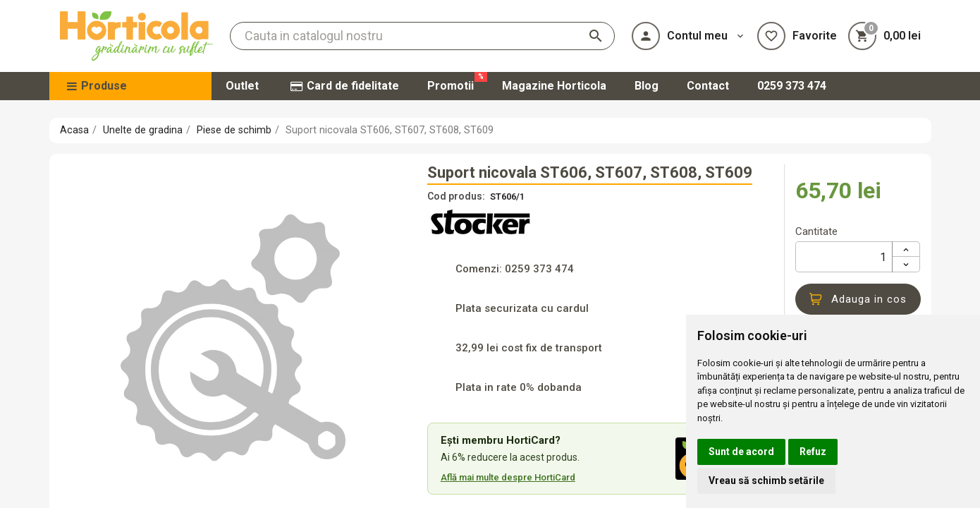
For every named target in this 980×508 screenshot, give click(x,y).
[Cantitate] (844, 257)
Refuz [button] (813, 452)
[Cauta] (422, 36)
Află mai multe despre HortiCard (508, 477)
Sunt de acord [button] (741, 452)
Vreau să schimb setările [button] (766, 480)
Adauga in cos (858, 299)
